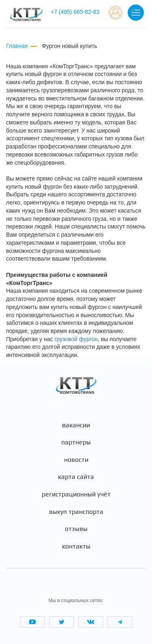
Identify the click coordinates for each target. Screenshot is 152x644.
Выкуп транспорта (76, 512)
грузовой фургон (76, 339)
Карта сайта (76, 477)
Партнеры (76, 442)
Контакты (76, 546)
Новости (76, 460)
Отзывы (76, 529)
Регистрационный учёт (76, 494)
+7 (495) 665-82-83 (75, 12)
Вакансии (76, 425)
